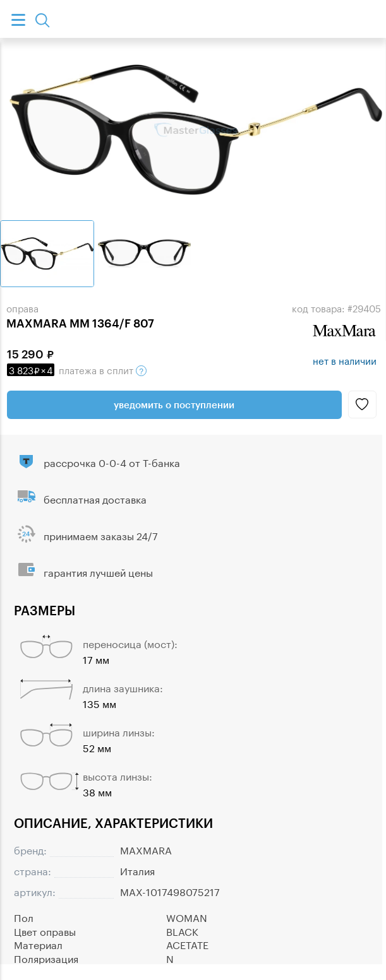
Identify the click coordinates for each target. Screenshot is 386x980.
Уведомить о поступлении (174, 404)
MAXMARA (146, 849)
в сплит (77, 369)
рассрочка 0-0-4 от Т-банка (112, 462)
